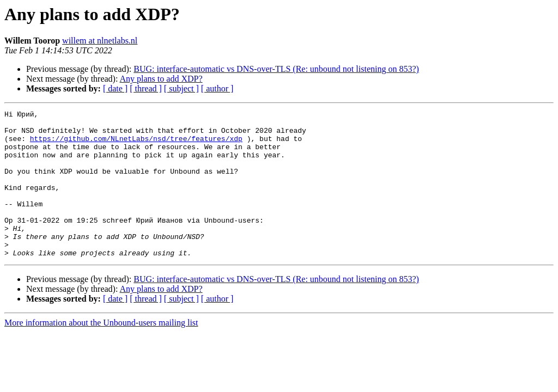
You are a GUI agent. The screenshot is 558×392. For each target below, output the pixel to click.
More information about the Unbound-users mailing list (101, 352)
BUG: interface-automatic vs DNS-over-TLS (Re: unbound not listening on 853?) (276, 69)
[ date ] (115, 88)
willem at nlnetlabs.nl (100, 41)
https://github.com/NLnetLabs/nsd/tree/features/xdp (136, 145)
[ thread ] (146, 88)
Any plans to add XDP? (161, 79)
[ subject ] (181, 88)
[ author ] (217, 88)
